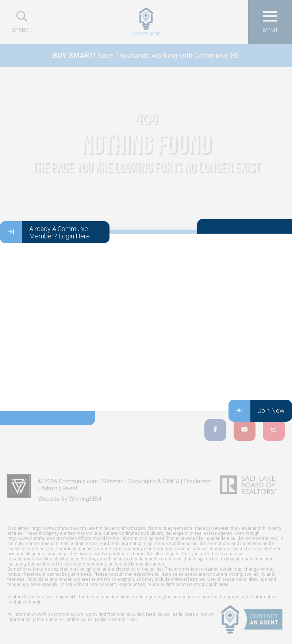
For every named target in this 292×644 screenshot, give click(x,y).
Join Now (257, 411)
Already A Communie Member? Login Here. (45, 232)
